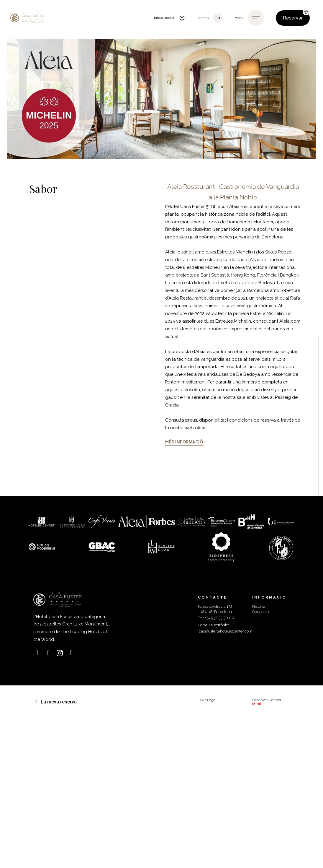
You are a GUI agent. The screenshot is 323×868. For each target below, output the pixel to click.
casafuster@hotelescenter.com (226, 631)
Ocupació (260, 612)
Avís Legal (208, 700)
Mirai (257, 704)
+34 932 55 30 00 (219, 618)
